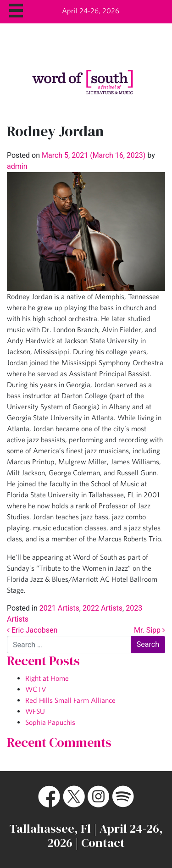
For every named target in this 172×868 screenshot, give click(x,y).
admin (17, 166)
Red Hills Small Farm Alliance (70, 700)
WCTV (36, 689)
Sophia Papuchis (50, 722)
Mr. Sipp (150, 630)
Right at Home (47, 678)
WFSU (35, 711)
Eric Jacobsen (32, 630)
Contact (103, 843)
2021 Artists (59, 608)
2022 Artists (103, 608)
